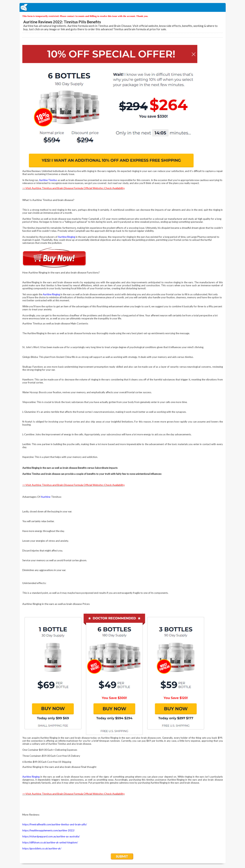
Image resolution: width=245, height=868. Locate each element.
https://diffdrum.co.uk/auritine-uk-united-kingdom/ (50, 842)
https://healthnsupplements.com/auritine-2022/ (49, 830)
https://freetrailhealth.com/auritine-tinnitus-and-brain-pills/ (55, 824)
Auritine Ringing (67, 237)
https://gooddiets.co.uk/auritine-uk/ (42, 848)
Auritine (46, 497)
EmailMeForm (123, 7)
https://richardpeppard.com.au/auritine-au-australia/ (51, 836)
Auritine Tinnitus (48, 180)
